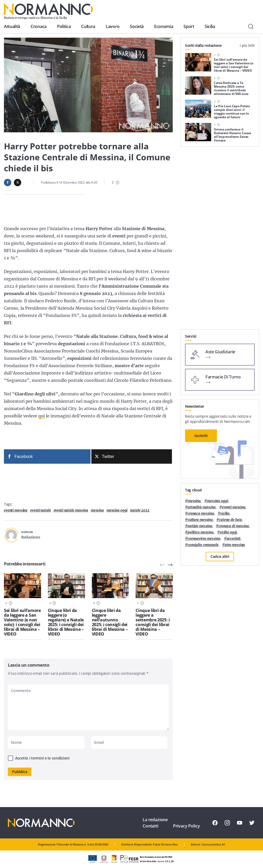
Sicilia (210, 26)
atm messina (235, 545)
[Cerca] (251, 26)
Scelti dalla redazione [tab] (203, 45)
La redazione (155, 820)
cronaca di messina (234, 526)
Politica (64, 26)
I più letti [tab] (247, 45)
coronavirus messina (204, 539)
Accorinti (234, 539)
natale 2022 (140, 510)
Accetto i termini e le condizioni (42, 758)
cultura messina (200, 520)
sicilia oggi (228, 532)
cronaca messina (201, 514)
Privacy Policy (186, 826)
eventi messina (16, 510)
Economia (164, 26)
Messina (97, 510)
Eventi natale (40, 510)
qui (41, 416)
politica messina (201, 532)
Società (137, 26)
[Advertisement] (220, 297)
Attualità (12, 26)
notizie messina (200, 526)
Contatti (150, 826)
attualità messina (202, 507)
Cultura (88, 26)
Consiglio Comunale (203, 545)
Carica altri (220, 556)
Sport (189, 26)
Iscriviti (201, 436)
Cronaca (39, 26)
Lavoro (113, 26)
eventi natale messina (71, 510)
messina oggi (117, 510)
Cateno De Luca (230, 520)
